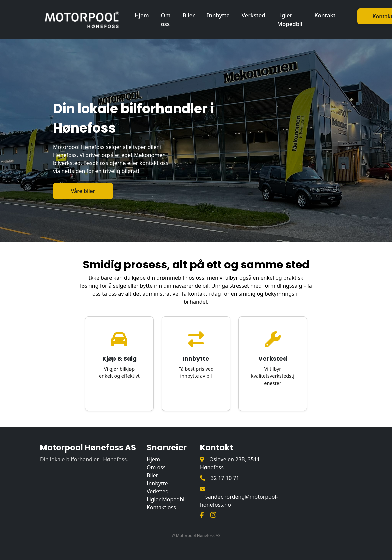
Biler (189, 15)
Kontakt (325, 15)
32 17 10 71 (225, 478)
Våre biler (83, 191)
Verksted (253, 15)
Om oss (166, 19)
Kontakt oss (161, 507)
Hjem (142, 15)
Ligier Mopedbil (290, 19)
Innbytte (218, 15)
